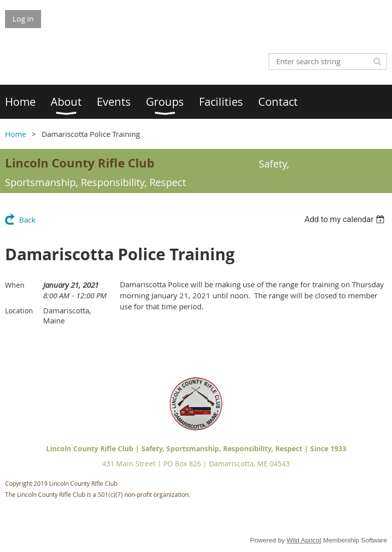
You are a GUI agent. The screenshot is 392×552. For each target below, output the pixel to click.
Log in (23, 19)
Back (27, 220)
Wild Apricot (304, 540)
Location (19, 311)
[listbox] (346, 219)
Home (16, 134)
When (15, 285)
